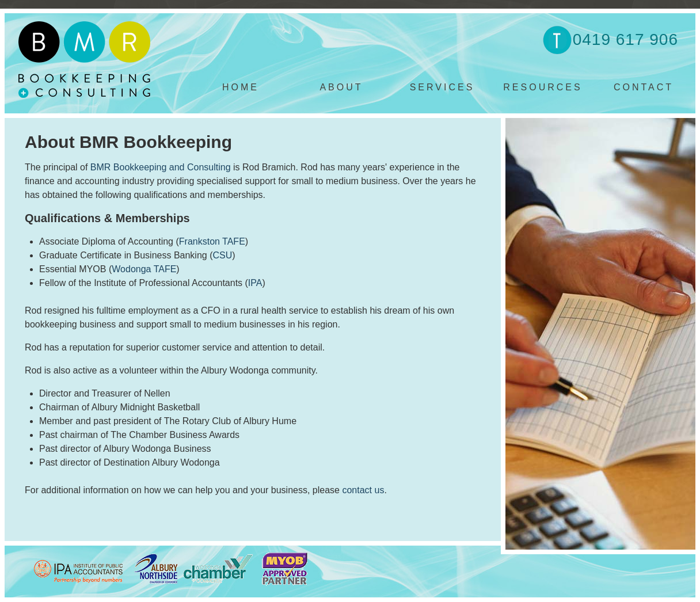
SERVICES (442, 87)
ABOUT (341, 87)
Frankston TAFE (212, 241)
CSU (222, 255)
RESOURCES (543, 87)
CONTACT (644, 87)
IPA (255, 283)
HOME (241, 87)
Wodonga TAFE (144, 269)
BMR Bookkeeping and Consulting (161, 167)
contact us (363, 490)
